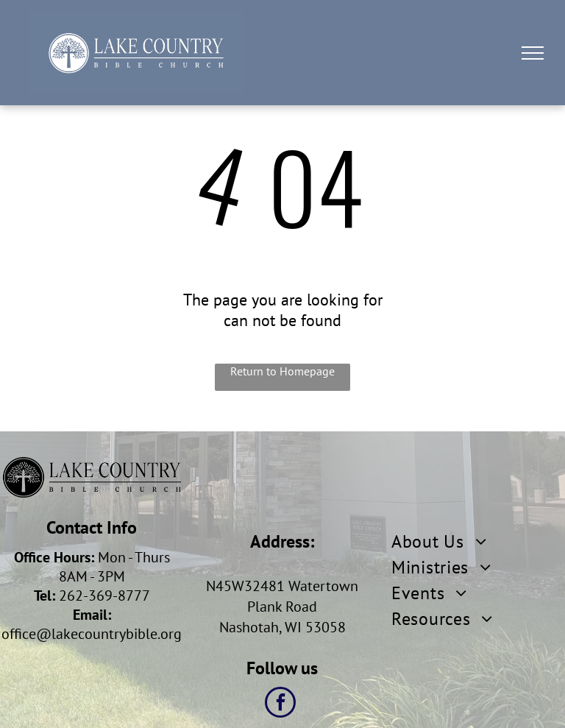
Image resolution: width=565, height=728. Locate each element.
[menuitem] (478, 541)
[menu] (533, 53)
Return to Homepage (282, 371)
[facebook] (280, 704)
